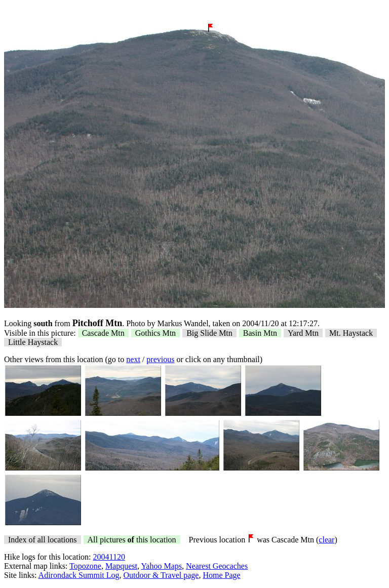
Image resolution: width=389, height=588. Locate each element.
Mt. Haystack (351, 333)
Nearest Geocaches (217, 566)
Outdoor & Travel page (161, 575)
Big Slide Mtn (209, 333)
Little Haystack (33, 342)
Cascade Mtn (103, 333)
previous (160, 359)
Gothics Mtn (155, 333)
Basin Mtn (260, 333)
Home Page (221, 575)
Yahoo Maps (161, 566)
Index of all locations (43, 540)
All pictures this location (132, 540)
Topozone (85, 566)
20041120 (109, 557)
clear (326, 540)
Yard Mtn (303, 333)
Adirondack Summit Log (79, 575)
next (133, 359)
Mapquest (121, 566)
